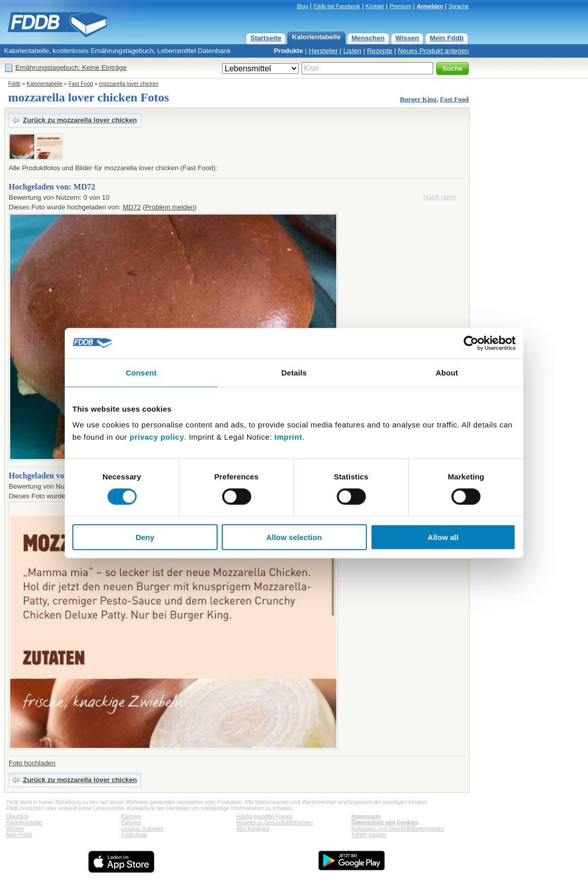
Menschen (368, 38)
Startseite (266, 38)
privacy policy (157, 437)
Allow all (443, 537)
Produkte (288, 51)
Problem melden (169, 207)
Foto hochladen (32, 763)
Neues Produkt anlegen (433, 51)
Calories (131, 822)
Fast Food (81, 84)
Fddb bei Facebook (337, 6)
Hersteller (323, 51)
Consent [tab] (141, 372)
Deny (145, 537)
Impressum (366, 816)
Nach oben (440, 197)
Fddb (14, 84)
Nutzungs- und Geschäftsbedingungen (398, 828)
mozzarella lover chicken (129, 84)
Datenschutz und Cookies (385, 822)
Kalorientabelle (316, 37)
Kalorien (131, 816)
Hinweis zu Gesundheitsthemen (275, 822)
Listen (353, 51)
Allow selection (294, 537)
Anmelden (430, 6)
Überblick (17, 816)
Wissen (407, 38)
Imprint (288, 437)
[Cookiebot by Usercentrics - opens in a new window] (471, 343)
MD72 (132, 207)
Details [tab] (294, 372)
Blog (302, 6)
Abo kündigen (253, 828)
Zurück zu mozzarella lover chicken (80, 120)
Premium (400, 6)
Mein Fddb (447, 38)
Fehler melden (369, 835)
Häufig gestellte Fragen (264, 816)
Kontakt (375, 6)
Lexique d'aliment (142, 828)
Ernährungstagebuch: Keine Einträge (71, 68)
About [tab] (447, 372)
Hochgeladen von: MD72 (52, 187)
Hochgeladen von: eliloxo (52, 476)
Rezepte (380, 51)
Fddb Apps (134, 835)
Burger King (418, 99)
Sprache (459, 6)
